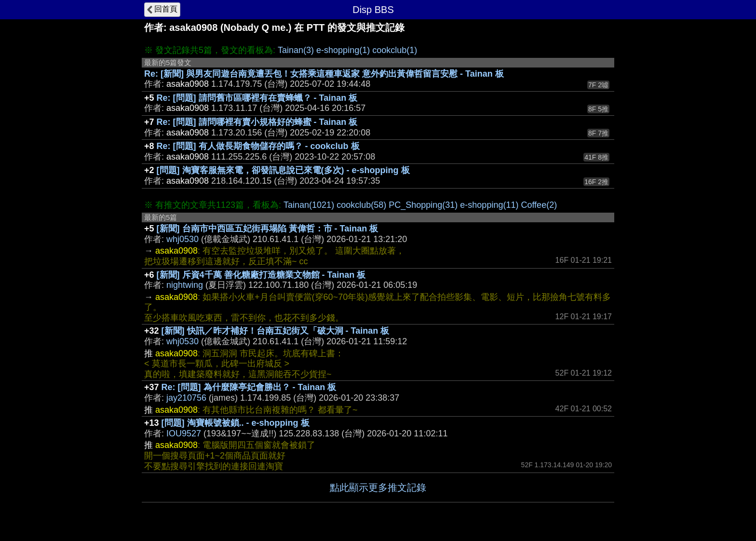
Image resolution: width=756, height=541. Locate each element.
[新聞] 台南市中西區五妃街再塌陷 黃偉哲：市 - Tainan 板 (268, 229)
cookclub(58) (361, 205)
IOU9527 (184, 433)
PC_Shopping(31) (423, 205)
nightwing (185, 285)
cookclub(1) (395, 50)
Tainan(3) (296, 50)
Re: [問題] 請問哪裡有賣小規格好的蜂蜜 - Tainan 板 (257, 122)
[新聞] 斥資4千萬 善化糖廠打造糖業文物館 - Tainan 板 (261, 275)
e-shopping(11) (489, 205)
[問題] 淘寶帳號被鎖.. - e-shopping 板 (236, 423)
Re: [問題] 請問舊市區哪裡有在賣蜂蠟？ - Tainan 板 (257, 98)
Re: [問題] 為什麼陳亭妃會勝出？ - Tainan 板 (249, 387)
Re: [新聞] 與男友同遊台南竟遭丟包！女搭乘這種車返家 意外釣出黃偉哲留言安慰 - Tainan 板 (324, 74)
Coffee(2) (539, 205)
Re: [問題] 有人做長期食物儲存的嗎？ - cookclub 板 (258, 146)
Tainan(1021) (309, 205)
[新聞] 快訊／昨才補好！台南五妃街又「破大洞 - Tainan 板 (276, 331)
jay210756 (186, 398)
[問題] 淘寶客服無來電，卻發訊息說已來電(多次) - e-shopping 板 (283, 170)
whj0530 (182, 239)
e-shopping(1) (343, 50)
